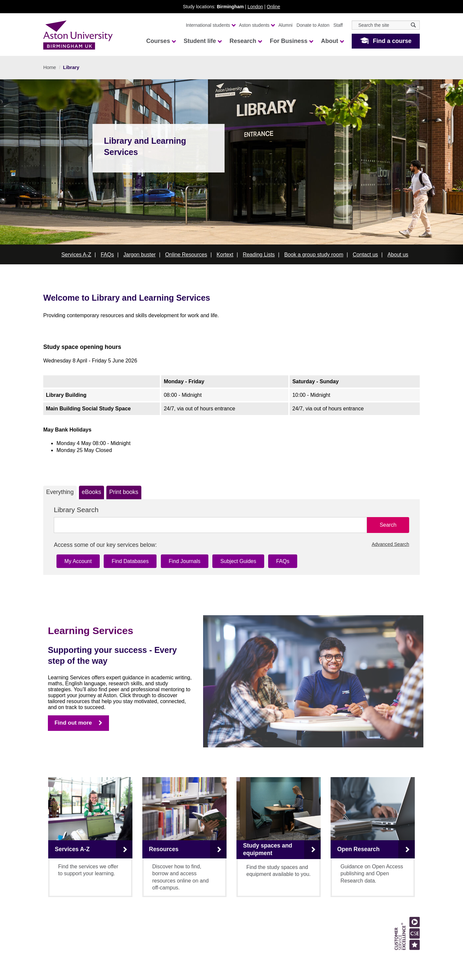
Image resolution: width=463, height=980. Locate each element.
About (332, 41)
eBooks (92, 492)
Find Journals (185, 561)
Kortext (225, 255)
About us (398, 255)
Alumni (285, 25)
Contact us (365, 255)
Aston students (257, 25)
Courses (161, 41)
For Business (291, 41)
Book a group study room (314, 255)
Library (71, 67)
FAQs (107, 255)
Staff (338, 25)
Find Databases (130, 561)
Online (273, 7)
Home (50, 67)
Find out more (73, 723)
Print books (124, 492)
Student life (202, 41)
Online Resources (186, 255)
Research (246, 41)
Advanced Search (390, 544)
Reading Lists (259, 255)
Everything (60, 492)
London (255, 7)
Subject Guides (238, 561)
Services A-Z (76, 255)
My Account (78, 561)
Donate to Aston (313, 25)
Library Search (76, 510)
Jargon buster (140, 255)
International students (211, 25)
